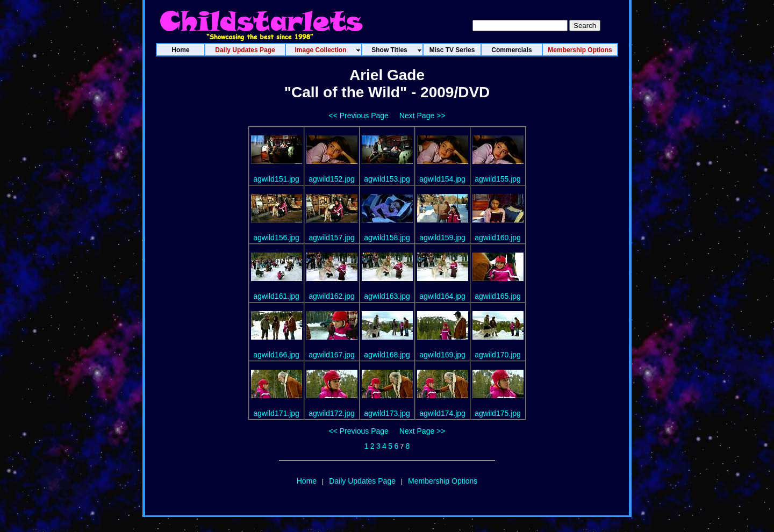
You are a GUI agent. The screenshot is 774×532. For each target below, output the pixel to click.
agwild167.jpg (332, 355)
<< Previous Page (359, 116)
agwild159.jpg (442, 238)
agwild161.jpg (276, 296)
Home (307, 481)
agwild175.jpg (498, 413)
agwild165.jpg (498, 296)
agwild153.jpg (387, 179)
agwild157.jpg (332, 238)
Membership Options (443, 481)
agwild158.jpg (387, 238)
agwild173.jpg (387, 413)
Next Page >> (422, 116)
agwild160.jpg (498, 238)
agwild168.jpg (387, 355)
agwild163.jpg (387, 296)
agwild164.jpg (442, 296)
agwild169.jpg (442, 355)
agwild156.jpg (276, 238)
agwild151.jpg (276, 179)
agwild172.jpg (332, 413)
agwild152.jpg (332, 179)
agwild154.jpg (442, 179)
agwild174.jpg (442, 413)
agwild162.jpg (332, 296)
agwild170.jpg (498, 355)
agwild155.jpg (498, 179)
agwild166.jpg (276, 355)
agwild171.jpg (276, 413)
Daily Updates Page (362, 481)
